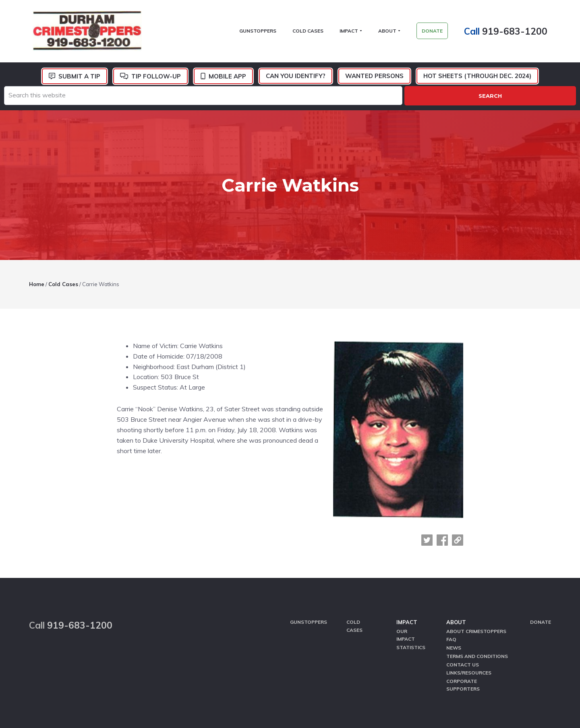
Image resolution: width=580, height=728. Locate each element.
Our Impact (406, 576)
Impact (407, 564)
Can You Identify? (296, 78)
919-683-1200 (518, 32)
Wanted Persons (374, 78)
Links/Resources (469, 611)
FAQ (451, 580)
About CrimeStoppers (476, 572)
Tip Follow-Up (156, 78)
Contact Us (463, 603)
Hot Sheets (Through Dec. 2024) (477, 78)
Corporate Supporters (463, 623)
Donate (541, 564)
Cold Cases (354, 567)
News (454, 588)
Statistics (411, 588)
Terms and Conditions (477, 595)
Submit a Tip (79, 78)
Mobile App (227, 78)
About (456, 564)
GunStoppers (309, 564)
